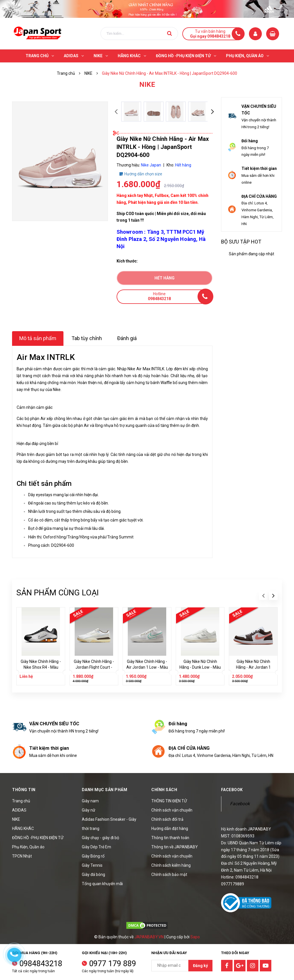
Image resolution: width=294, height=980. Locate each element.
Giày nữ (89, 810)
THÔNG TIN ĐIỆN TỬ (169, 801)
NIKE (16, 819)
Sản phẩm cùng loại (58, 593)
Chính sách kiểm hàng (171, 865)
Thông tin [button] (24, 790)
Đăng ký (200, 966)
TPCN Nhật (22, 856)
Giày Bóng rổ (93, 856)
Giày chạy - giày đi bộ (100, 838)
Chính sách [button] (164, 790)
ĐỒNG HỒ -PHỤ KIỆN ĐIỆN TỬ (38, 838)
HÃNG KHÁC (23, 829)
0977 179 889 (113, 964)
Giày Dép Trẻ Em (96, 847)
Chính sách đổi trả (167, 819)
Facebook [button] (232, 790)
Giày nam (90, 801)
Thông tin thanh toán (170, 838)
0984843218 (41, 964)
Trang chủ (21, 801)
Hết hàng (165, 278)
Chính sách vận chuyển (172, 810)
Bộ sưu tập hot (241, 242)
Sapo (195, 937)
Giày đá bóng (93, 874)
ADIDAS (19, 810)
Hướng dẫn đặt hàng (170, 829)
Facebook (240, 804)
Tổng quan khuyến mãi (102, 884)
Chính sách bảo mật (169, 874)
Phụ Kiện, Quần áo (28, 847)
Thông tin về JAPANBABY (175, 847)
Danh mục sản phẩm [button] (105, 790)
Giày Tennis (92, 865)
